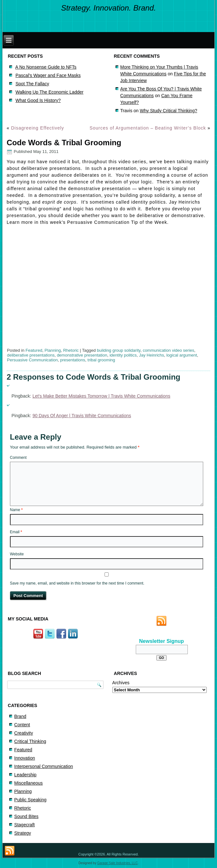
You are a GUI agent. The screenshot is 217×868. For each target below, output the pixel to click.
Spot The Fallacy (32, 84)
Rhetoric (71, 350)
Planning (53, 350)
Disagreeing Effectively (37, 128)
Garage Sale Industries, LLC (117, 863)
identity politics (123, 355)
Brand (20, 716)
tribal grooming (101, 360)
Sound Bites (26, 816)
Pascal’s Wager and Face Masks (48, 75)
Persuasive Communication (32, 360)
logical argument (182, 355)
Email (16, 532)
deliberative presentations (31, 355)
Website (17, 554)
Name (16, 510)
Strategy (22, 833)
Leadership (25, 775)
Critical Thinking (30, 741)
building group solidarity (119, 350)
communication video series (169, 350)
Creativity (23, 733)
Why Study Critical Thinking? (169, 111)
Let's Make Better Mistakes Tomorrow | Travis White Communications (101, 396)
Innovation (25, 758)
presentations (73, 360)
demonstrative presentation (82, 355)
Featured (34, 350)
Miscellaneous (28, 783)
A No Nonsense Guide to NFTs (46, 67)
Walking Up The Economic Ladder (49, 92)
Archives (121, 683)
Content (22, 725)
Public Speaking (30, 800)
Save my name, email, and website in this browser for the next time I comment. (77, 583)
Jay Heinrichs (152, 355)
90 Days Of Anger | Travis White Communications (82, 416)
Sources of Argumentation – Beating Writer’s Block (148, 128)
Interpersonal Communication (43, 766)
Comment (18, 458)
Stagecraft (24, 825)
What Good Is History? (38, 100)
